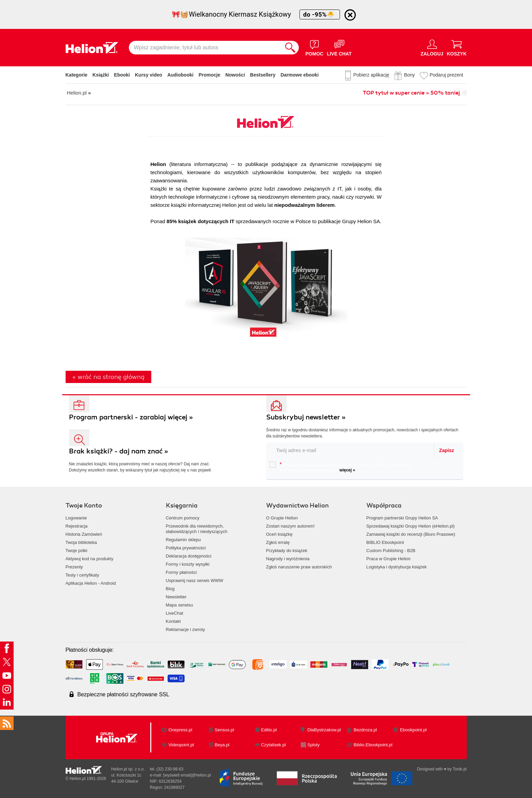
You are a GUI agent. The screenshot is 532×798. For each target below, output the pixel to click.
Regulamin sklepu (183, 540)
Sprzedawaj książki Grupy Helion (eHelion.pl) (411, 526)
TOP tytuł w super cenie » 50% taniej (411, 93)
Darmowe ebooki (299, 75)
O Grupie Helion (282, 518)
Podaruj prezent (447, 75)
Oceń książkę (279, 534)
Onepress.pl (180, 730)
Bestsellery (263, 75)
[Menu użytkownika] (432, 48)
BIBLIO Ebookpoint (385, 542)
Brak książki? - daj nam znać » (119, 451)
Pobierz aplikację (371, 75)
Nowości (235, 75)
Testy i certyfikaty (82, 575)
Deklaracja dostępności (189, 556)
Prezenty (74, 567)
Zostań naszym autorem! (290, 526)
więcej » (347, 470)
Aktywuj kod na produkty (90, 559)
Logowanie (76, 518)
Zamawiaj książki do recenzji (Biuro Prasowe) (411, 534)
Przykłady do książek (287, 551)
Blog (170, 589)
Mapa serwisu (179, 605)
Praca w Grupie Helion (389, 559)
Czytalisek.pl (273, 745)
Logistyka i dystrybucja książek (397, 567)
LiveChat (175, 613)
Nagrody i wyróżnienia (288, 559)
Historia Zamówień (84, 534)
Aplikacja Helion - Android (91, 583)
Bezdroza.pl (365, 730)
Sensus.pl (225, 730)
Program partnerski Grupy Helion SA (402, 518)
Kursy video (149, 75)
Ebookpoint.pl (413, 730)
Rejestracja (77, 526)
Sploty (313, 745)
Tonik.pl (460, 769)
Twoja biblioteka (81, 542)
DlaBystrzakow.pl (324, 730)
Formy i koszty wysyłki (188, 564)
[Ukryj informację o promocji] (350, 15)
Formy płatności (182, 572)
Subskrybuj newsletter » (306, 417)
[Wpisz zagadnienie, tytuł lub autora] (205, 48)
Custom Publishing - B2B (391, 551)
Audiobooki (180, 75)
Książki (101, 75)
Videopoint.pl (181, 745)
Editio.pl (269, 730)
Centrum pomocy (183, 518)
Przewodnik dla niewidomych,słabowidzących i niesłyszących (197, 529)
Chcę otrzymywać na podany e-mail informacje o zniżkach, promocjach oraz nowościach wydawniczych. (340, 467)
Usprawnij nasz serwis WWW (195, 580)
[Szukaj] (290, 48)
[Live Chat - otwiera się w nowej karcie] (339, 48)
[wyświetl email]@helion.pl (187, 775)
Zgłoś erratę (278, 542)
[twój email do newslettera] (350, 450)
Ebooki (122, 75)
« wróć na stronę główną (108, 377)
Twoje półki (76, 551)
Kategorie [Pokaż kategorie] (77, 75)
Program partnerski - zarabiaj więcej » (131, 417)
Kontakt (173, 621)
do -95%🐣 (320, 14)
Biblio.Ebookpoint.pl (373, 745)
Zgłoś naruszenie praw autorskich (299, 567)
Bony (409, 75)
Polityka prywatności (186, 548)
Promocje (209, 75)
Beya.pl (222, 745)
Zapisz (447, 450)
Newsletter (176, 597)
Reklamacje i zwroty (186, 629)
